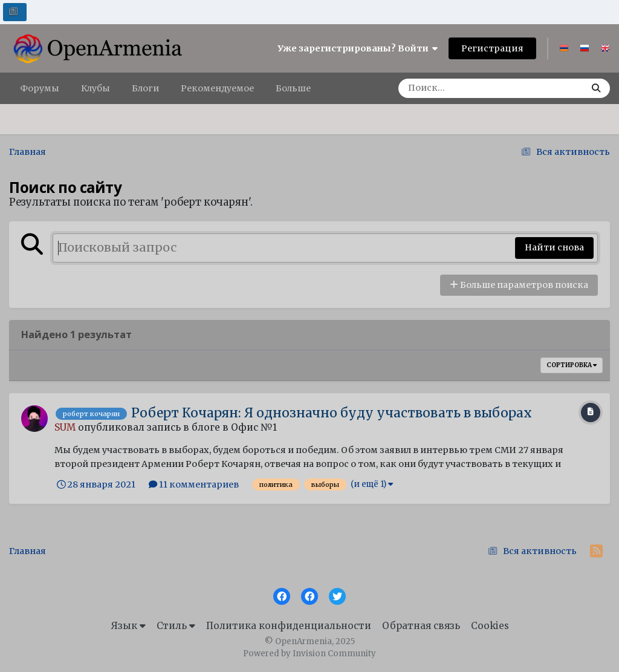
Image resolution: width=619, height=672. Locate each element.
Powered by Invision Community (309, 654)
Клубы (96, 88)
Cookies (490, 626)
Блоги (145, 88)
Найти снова (554, 247)
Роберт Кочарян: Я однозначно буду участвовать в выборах (332, 413)
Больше (293, 88)
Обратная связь (421, 626)
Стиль (176, 626)
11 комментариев (194, 484)
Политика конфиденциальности (289, 626)
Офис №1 (254, 427)
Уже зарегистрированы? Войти (358, 48)
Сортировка (572, 365)
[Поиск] (465, 88)
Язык (128, 626)
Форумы (40, 88)
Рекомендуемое (217, 88)
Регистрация (492, 48)
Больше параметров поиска (519, 285)
